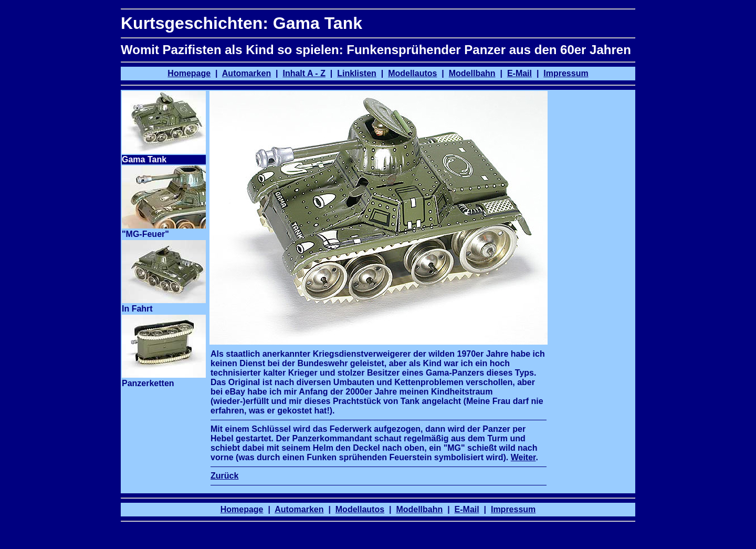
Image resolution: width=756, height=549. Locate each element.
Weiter (523, 457)
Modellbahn (472, 73)
